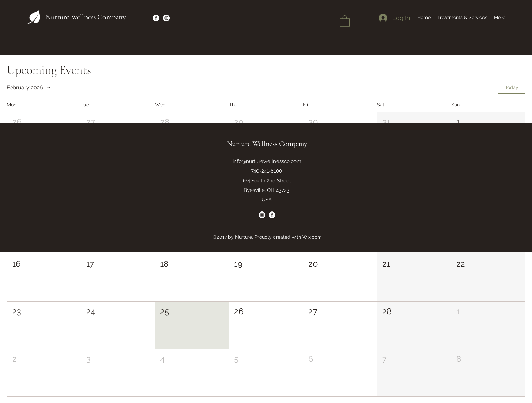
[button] (345, 21)
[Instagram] (166, 18)
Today (512, 87)
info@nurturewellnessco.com (267, 161)
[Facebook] (156, 18)
